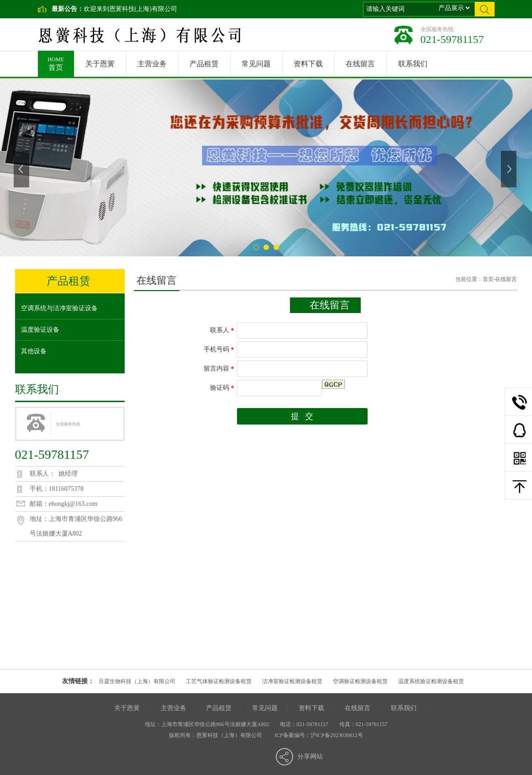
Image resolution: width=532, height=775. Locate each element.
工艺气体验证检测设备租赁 (219, 681)
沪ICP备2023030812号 (337, 735)
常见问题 (256, 64)
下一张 (510, 169)
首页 (56, 61)
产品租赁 (204, 64)
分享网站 (310, 756)
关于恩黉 (100, 64)
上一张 (22, 169)
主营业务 (152, 64)
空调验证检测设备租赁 (360, 681)
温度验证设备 (40, 330)
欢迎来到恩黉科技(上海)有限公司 (130, 9)
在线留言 (360, 64)
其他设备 (34, 351)
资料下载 (308, 64)
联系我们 (413, 64)
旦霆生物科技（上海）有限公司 (137, 681)
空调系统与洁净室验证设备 (59, 308)
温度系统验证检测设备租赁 (431, 681)
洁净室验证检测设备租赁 (292, 681)
